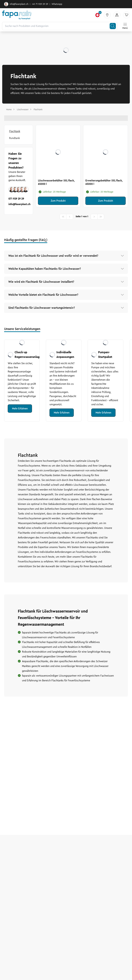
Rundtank (14, 138)
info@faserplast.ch (16, 4)
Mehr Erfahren (20, 409)
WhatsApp (57, 4)
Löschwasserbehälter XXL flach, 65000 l (56, 182)
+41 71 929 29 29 (40, 4)
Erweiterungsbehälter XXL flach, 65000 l (104, 182)
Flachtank (15, 131)
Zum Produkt (58, 201)
